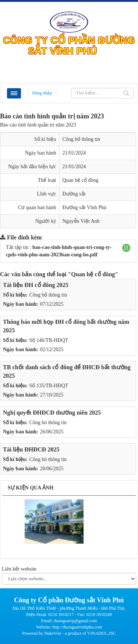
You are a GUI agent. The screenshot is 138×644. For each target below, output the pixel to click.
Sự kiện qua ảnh (31, 488)
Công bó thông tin (48, 423)
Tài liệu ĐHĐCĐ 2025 (31, 449)
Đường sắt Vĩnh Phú (84, 207)
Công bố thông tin (48, 295)
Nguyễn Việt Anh (81, 221)
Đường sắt (74, 194)
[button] (126, 248)
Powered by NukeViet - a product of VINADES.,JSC (69, 633)
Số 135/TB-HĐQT (49, 386)
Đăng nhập (42, 93)
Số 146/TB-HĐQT (49, 340)
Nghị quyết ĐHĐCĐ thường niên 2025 (52, 413)
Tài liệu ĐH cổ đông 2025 (36, 285)
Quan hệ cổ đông (81, 180)
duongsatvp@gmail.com (75, 621)
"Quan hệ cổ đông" (93, 274)
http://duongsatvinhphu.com (77, 627)
